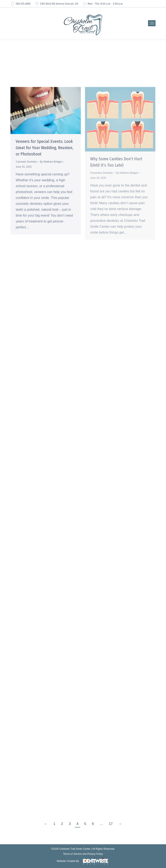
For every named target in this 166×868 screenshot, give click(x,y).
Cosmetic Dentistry (26, 162)
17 (111, 824)
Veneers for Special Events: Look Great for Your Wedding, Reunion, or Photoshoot (44, 148)
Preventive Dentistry (101, 173)
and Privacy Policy (93, 854)
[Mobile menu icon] (152, 23)
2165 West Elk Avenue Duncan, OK (57, 4)
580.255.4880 (21, 4)
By (51, 162)
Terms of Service (72, 854)
